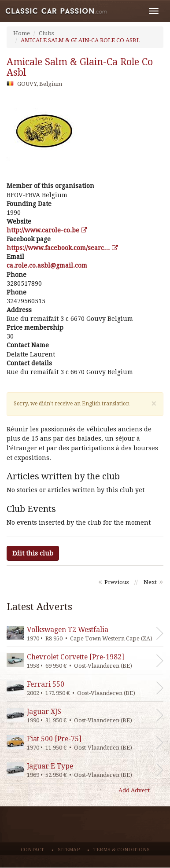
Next (150, 582)
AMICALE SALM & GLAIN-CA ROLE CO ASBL (80, 40)
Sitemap (69, 850)
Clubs (46, 33)
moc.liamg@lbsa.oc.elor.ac (47, 265)
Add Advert (134, 790)
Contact (32, 850)
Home (22, 33)
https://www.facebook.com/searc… (62, 248)
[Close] (154, 404)
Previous (116, 582)
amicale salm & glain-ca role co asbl (80, 67)
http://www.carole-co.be (47, 230)
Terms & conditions (122, 850)
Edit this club (33, 553)
